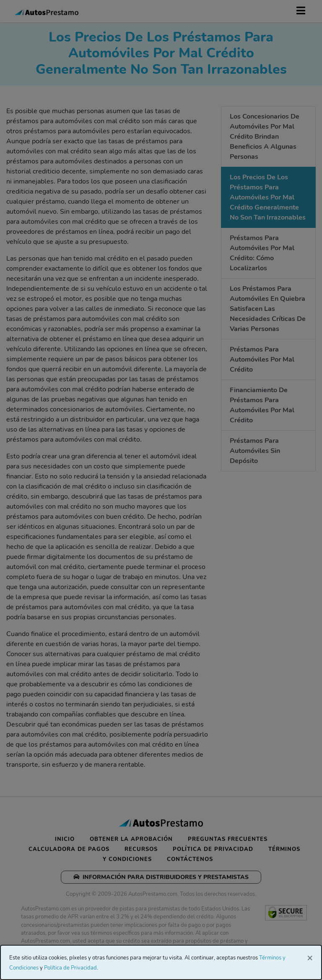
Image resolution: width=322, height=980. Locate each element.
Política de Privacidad (70, 968)
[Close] (310, 957)
